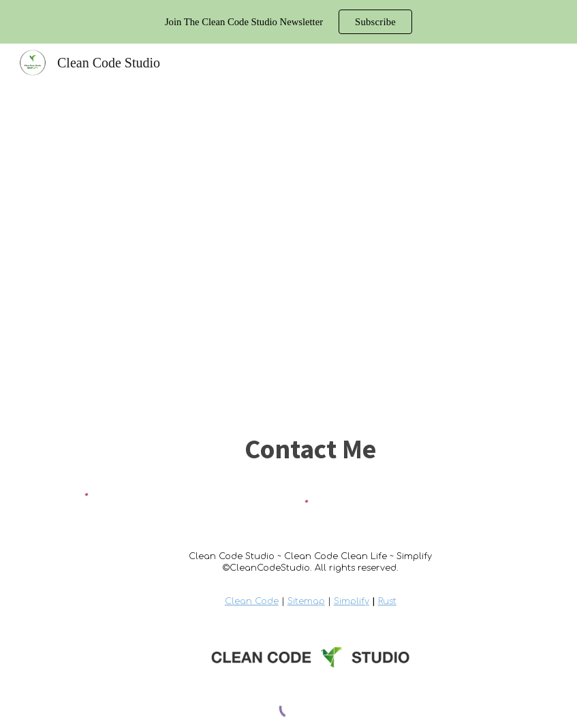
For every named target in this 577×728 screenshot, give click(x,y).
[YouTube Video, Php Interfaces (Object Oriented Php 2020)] (288, 249)
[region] (288, 22)
